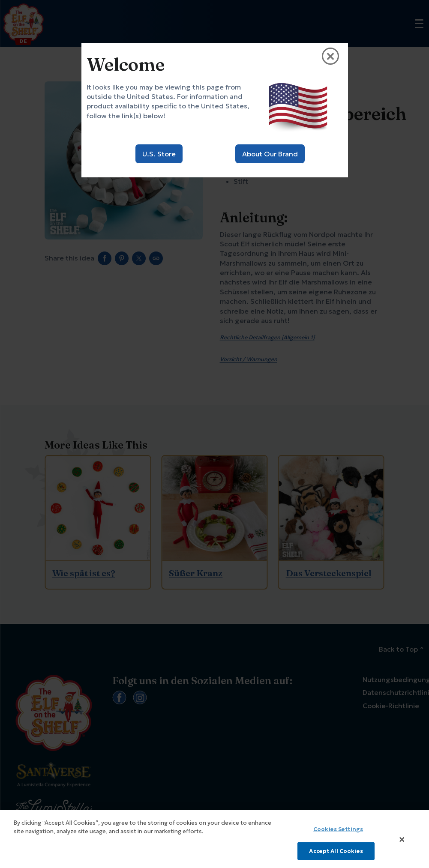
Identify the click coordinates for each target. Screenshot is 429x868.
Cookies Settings (338, 833)
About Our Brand (270, 154)
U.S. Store (159, 154)
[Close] (402, 843)
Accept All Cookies (336, 855)
